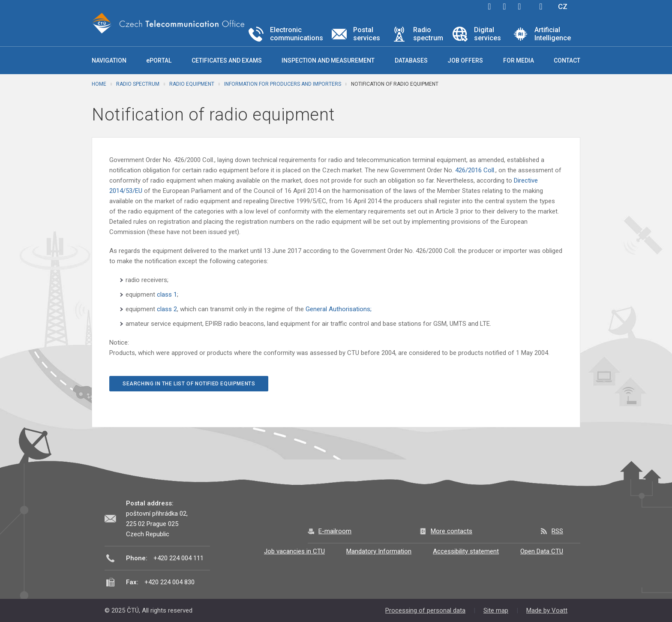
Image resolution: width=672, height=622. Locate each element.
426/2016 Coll (475, 170)
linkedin (519, 6)
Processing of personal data (425, 610)
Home (99, 84)
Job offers (465, 60)
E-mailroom (335, 531)
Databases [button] (411, 60)
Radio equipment (192, 84)
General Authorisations (338, 309)
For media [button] (519, 60)
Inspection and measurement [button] (328, 60)
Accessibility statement (466, 551)
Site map (496, 610)
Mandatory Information (379, 551)
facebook (489, 6)
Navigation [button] (109, 60)
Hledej (541, 6)
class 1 (167, 294)
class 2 (167, 309)
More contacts (451, 531)
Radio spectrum (138, 84)
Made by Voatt (547, 610)
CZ (563, 6)
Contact (567, 60)
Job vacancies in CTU (294, 551)
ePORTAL (159, 60)
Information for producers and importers (283, 84)
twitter (504, 6)
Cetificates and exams (227, 60)
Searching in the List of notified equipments (189, 384)
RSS (557, 531)
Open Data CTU (542, 551)
